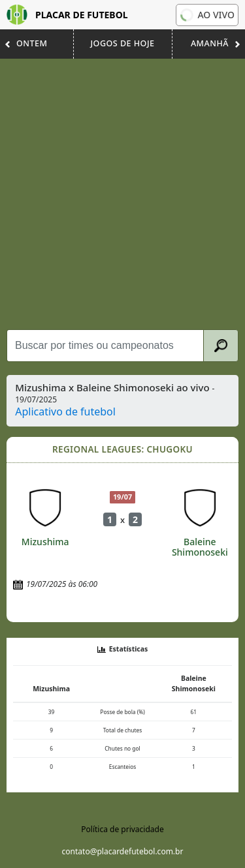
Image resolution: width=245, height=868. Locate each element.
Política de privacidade (122, 829)
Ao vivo (206, 15)
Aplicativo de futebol (65, 412)
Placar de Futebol (67, 15)
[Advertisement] (122, 194)
